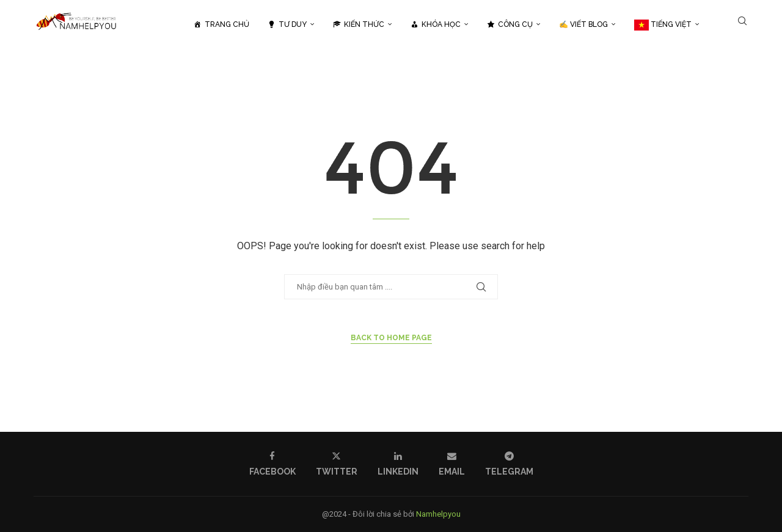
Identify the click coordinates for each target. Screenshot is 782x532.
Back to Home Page (391, 338)
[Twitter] (337, 464)
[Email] (452, 464)
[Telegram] (509, 464)
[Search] (742, 24)
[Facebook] (272, 464)
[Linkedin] (398, 464)
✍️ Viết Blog (583, 24)
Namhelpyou (438, 514)
